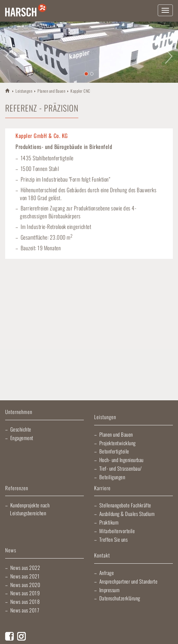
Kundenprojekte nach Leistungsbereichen (30, 509)
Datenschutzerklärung (120, 598)
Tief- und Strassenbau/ (121, 468)
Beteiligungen (112, 477)
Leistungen (24, 91)
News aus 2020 (25, 585)
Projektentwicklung (118, 443)
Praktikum (109, 522)
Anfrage (107, 573)
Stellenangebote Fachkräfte (125, 505)
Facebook (9, 636)
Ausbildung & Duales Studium (127, 514)
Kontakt (102, 556)
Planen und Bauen (51, 91)
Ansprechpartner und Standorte (129, 581)
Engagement (22, 438)
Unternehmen (19, 412)
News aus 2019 (25, 593)
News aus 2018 (25, 601)
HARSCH (8, 90)
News (11, 550)
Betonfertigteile (114, 451)
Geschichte (21, 429)
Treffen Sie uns (114, 539)
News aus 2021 (25, 576)
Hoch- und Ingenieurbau (121, 460)
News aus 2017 (25, 610)
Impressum (110, 590)
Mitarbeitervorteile (117, 531)
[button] (9, 52)
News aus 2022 (25, 567)
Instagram (21, 636)
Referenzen (17, 488)
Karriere (102, 488)
